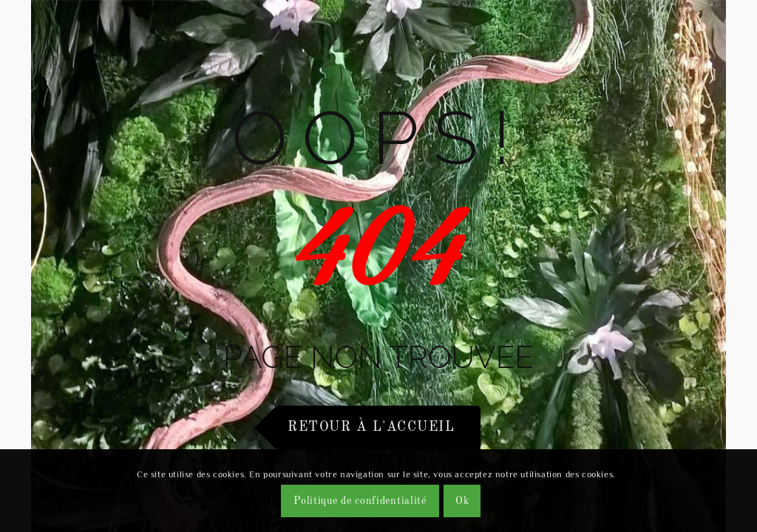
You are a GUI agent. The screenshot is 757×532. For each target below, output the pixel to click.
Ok (462, 501)
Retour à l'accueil (371, 427)
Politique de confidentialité (360, 501)
